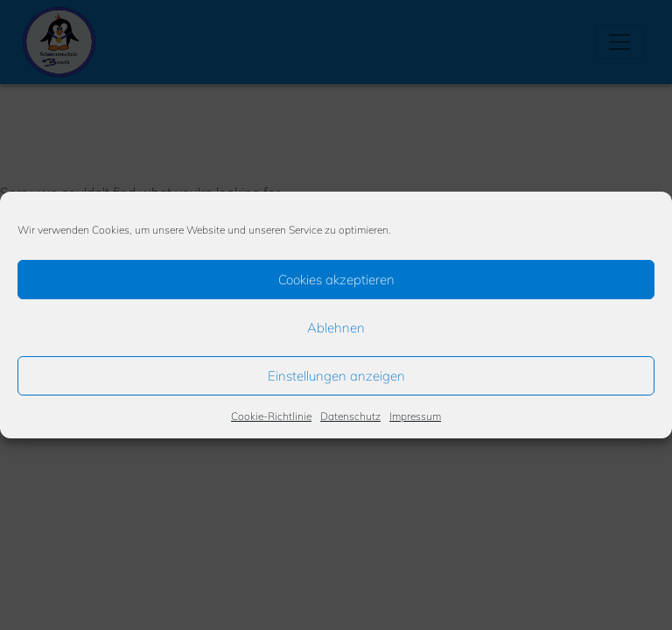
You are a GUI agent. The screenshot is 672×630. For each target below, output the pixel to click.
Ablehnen (336, 328)
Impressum (415, 416)
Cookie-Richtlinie (271, 416)
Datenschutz (350, 416)
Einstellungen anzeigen (336, 376)
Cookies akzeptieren (336, 280)
